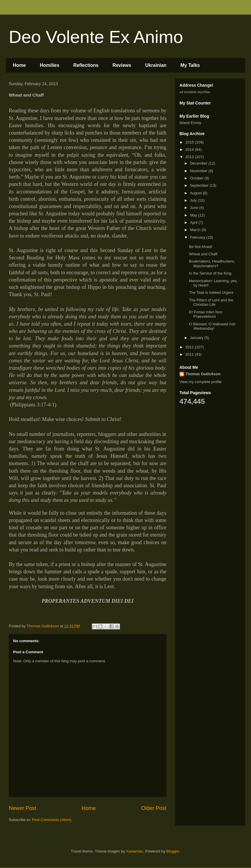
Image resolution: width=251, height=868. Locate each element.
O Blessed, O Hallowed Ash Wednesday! (212, 326)
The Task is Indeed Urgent (211, 292)
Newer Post (22, 808)
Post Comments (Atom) (52, 820)
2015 (190, 142)
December (199, 163)
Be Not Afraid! (201, 247)
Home (19, 65)
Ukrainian (156, 65)
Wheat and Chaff (203, 254)
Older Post (154, 808)
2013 (190, 157)
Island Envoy (190, 123)
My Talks (190, 65)
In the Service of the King (210, 273)
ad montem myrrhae (195, 92)
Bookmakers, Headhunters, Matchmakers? (212, 264)
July (194, 200)
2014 (190, 150)
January (197, 338)
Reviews (122, 65)
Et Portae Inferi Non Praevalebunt (205, 314)
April (194, 222)
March (196, 230)
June (195, 208)
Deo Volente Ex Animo (96, 37)
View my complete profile (201, 382)
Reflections (86, 65)
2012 (190, 347)
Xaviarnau (135, 851)
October (197, 178)
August (196, 193)
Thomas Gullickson (203, 374)
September (200, 185)
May (194, 215)
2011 (190, 354)
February (198, 237)
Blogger (173, 851)
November (199, 171)
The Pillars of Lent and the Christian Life (211, 302)
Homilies (49, 65)
